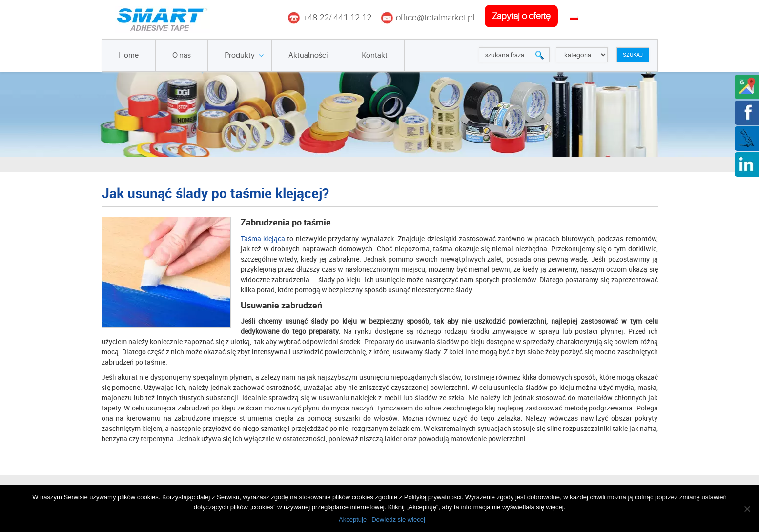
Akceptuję (353, 520)
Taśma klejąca (263, 238)
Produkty (240, 55)
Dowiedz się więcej (398, 520)
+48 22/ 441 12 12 (337, 18)
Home (129, 55)
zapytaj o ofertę (521, 16)
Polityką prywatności (433, 497)
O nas (182, 55)
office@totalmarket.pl (435, 18)
